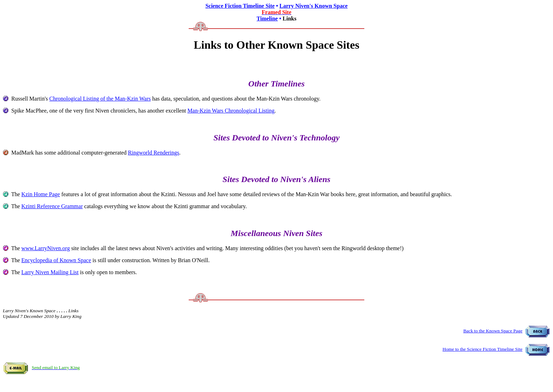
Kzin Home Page (41, 194)
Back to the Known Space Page (493, 331)
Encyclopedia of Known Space (56, 260)
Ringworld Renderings (154, 153)
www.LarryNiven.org (46, 248)
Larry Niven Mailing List (50, 272)
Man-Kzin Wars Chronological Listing (231, 111)
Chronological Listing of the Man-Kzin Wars (100, 99)
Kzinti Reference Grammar (52, 206)
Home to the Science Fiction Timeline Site (483, 349)
